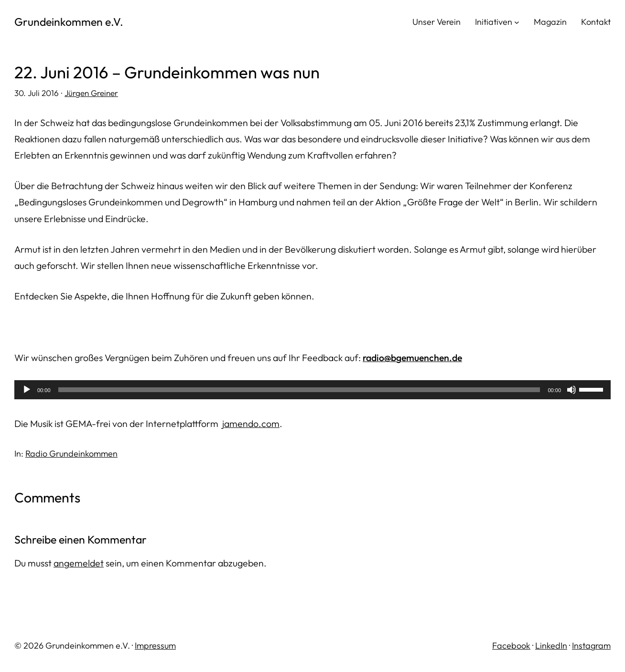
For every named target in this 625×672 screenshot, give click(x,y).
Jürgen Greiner (91, 93)
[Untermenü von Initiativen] (517, 22)
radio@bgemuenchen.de (412, 357)
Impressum (155, 645)
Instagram (591, 645)
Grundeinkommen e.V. (69, 22)
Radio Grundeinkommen (71, 453)
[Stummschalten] (571, 390)
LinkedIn (551, 645)
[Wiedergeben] (27, 390)
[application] (312, 390)
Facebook (511, 645)
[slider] (299, 390)
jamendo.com (251, 423)
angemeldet (79, 563)
